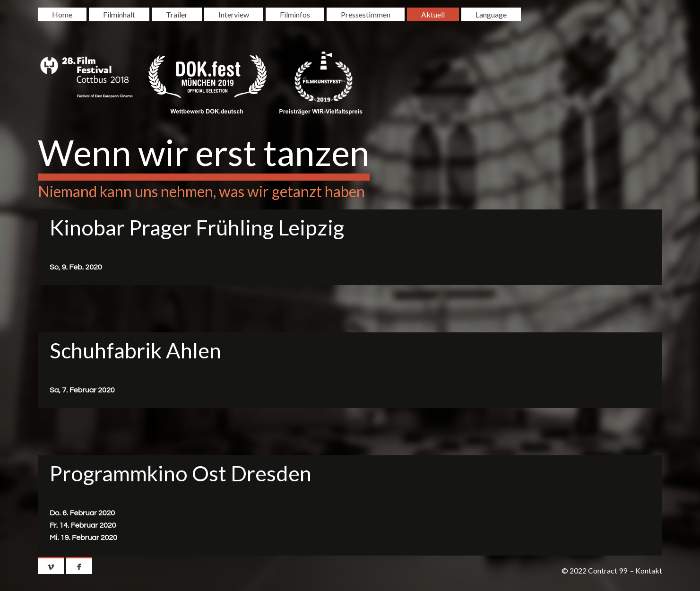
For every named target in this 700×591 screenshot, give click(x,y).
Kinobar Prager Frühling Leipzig (197, 227)
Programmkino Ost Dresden (181, 473)
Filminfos (295, 14)
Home (62, 14)
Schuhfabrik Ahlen (135, 350)
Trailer (177, 14)
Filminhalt (119, 14)
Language (491, 14)
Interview (234, 14)
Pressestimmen (366, 14)
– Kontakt (646, 570)
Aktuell (433, 14)
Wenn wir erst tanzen (204, 152)
